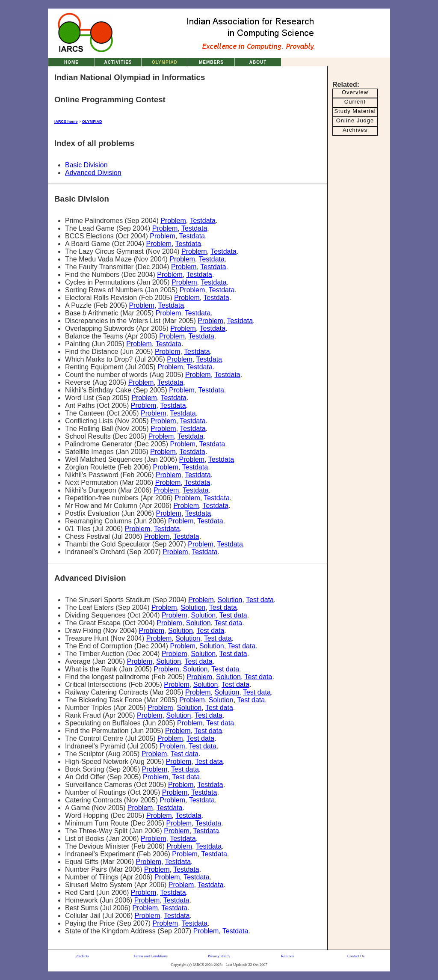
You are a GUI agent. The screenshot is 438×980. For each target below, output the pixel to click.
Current (355, 102)
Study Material (355, 111)
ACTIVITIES (118, 62)
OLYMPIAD (165, 62)
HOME (71, 62)
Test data (260, 600)
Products (82, 956)
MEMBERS (211, 62)
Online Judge (355, 120)
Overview (355, 92)
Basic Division (86, 165)
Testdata (202, 221)
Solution (230, 600)
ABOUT (258, 62)
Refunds (287, 956)
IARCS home (66, 122)
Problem (173, 221)
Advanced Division (93, 173)
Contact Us (356, 956)
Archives (355, 130)
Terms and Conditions (150, 956)
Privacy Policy (219, 956)
